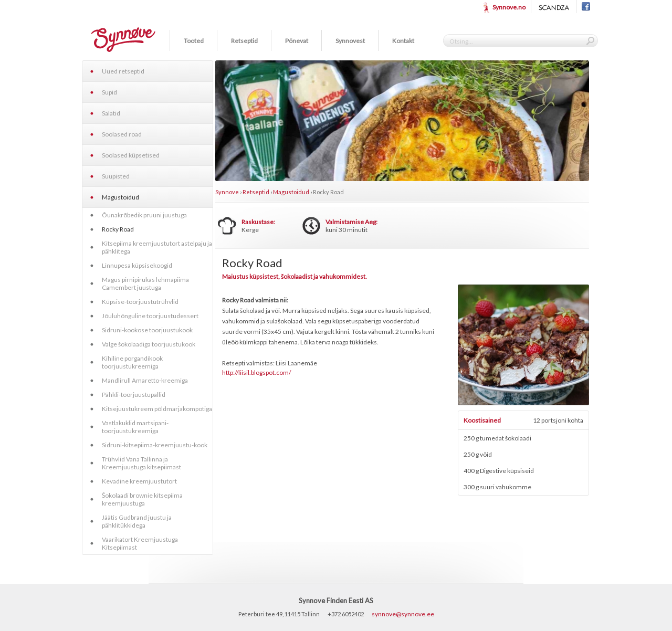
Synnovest (350, 41)
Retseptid (244, 41)
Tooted (194, 41)
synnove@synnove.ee (403, 614)
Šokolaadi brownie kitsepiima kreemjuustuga (142, 499)
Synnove (227, 192)
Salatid (111, 113)
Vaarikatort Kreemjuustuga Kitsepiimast (140, 543)
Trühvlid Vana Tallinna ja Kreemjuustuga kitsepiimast (141, 463)
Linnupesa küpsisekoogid (137, 265)
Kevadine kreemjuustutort (139, 481)
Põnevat (297, 41)
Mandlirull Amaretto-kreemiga (145, 380)
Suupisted (116, 176)
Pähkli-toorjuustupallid (134, 395)
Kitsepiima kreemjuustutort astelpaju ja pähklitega (157, 247)
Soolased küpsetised (131, 155)
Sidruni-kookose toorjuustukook (147, 330)
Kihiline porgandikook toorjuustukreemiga (132, 362)
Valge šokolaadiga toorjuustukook (149, 344)
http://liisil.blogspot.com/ (256, 372)
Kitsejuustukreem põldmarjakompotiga (157, 409)
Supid (109, 92)
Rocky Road (118, 229)
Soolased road (122, 134)
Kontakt (403, 41)
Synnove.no (509, 7)
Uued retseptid (123, 71)
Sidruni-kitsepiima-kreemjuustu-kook (155, 445)
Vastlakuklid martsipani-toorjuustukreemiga (135, 427)
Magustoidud (120, 197)
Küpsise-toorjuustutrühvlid (140, 302)
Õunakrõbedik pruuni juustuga (144, 215)
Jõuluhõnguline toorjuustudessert (150, 316)
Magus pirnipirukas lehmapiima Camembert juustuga (145, 283)
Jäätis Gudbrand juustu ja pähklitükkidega (137, 521)
